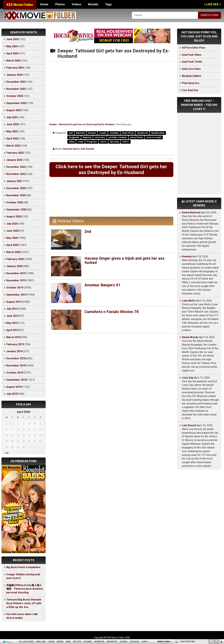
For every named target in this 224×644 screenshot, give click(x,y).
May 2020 (12, 238)
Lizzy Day (188, 378)
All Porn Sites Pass (194, 48)
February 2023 (15, 153)
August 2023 (14, 110)
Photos (60, 4)
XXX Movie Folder (20, 5)
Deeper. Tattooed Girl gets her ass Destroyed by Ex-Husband (82, 124)
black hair (80, 133)
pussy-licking (136, 137)
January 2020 (14, 266)
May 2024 (12, 46)
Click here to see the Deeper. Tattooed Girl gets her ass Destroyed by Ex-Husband (111, 169)
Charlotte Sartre (71, 149)
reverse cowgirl (154, 137)
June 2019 (13, 316)
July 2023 (12, 117)
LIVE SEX (212, 4)
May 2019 (12, 323)
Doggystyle (74, 137)
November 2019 (16, 280)
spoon (103, 142)
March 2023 (13, 146)
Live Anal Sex (190, 90)
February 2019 (15, 344)
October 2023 (15, 96)
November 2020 (16, 195)
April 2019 (12, 330)
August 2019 (14, 302)
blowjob (92, 133)
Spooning (114, 142)
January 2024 (14, 75)
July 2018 (12, 394)
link (221, 593)
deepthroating (158, 133)
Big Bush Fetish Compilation (23, 567)
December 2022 (16, 167)
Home (44, 4)
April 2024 (12, 53)
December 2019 (16, 273)
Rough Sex (92, 142)
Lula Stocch (189, 425)
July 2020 (12, 224)
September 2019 (16, 295)
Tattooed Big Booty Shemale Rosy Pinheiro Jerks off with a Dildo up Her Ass (24, 603)
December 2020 (16, 188)
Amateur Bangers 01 (103, 285)
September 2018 (16, 380)
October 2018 (15, 373)
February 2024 (15, 68)
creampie (114, 133)
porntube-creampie (118, 137)
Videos (76, 4)
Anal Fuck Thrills (192, 62)
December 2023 (16, 82)
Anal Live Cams (191, 69)
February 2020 (15, 259)
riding (72, 142)
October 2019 (15, 288)
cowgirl (103, 133)
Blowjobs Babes (192, 76)
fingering (87, 137)
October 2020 (15, 202)
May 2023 (12, 131)
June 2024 (13, 39)
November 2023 (16, 89)
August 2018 (14, 387)
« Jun (6, 453)
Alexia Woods (190, 337)
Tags (108, 4)
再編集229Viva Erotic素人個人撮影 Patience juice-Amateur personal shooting (25, 589)
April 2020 (12, 245)
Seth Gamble (87, 149)
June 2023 (13, 124)
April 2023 (12, 139)
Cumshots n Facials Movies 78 (112, 312)
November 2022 (16, 174)
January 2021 (14, 181)
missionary (100, 137)
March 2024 (13, 61)
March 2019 (13, 337)
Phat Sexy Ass (191, 83)
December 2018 (16, 358)
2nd (88, 231)
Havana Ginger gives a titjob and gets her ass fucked (124, 260)
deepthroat (142, 133)
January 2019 (14, 351)
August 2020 (14, 217)
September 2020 (16, 210)
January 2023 (14, 160)
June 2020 (13, 231)
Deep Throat (128, 133)
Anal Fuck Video (192, 55)
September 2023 (16, 103)
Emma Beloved (191, 212)
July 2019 (12, 309)
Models (93, 4)
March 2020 (13, 252)
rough (80, 142)
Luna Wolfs (189, 301)
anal (71, 133)
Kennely (187, 256)
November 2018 (16, 366)
